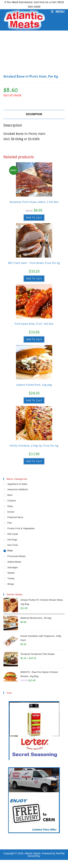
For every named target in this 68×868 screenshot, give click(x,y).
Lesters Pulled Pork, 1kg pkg (34, 385)
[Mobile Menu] (56, 12)
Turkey (11, 578)
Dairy (10, 506)
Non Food (13, 545)
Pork (10, 551)
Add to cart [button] (34, 217)
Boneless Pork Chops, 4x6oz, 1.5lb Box (34, 202)
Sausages (13, 567)
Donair (11, 512)
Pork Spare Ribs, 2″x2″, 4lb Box (34, 324)
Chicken (12, 501)
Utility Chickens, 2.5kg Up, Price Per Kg (34, 446)
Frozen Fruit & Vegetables (21, 528)
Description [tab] (34, 114)
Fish (10, 523)
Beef (10, 495)
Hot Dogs (12, 540)
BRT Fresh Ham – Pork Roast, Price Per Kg (34, 263)
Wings (11, 584)
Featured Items (15, 517)
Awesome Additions (18, 489)
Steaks (11, 573)
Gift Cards (13, 534)
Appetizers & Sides (17, 484)
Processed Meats (17, 556)
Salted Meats (14, 562)
